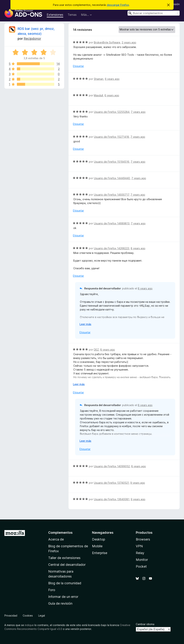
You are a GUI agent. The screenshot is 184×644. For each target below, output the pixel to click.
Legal (42, 616)
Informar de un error (63, 597)
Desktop (99, 539)
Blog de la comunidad (65, 583)
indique (29, 625)
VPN (139, 546)
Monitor (142, 560)
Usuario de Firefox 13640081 (112, 499)
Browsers (143, 539)
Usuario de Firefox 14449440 (112, 178)
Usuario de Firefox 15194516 (112, 162)
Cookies (28, 616)
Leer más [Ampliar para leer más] (85, 324)
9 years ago (138, 483)
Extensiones (55, 15)
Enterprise (100, 553)
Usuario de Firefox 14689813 (112, 223)
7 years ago (138, 112)
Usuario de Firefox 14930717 (111, 195)
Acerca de (56, 539)
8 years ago (138, 248)
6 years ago (112, 79)
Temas (72, 15)
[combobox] (154, 13)
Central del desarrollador (67, 565)
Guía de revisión (60, 603)
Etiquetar (78, 66)
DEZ (96, 350)
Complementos (60, 533)
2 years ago (129, 42)
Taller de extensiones (64, 558)
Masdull (98, 95)
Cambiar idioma (145, 624)
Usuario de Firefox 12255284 (112, 112)
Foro (52, 590)
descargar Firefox (118, 5)
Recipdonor (32, 39)
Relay (140, 553)
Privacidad (11, 616)
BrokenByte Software (107, 42)
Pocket (141, 566)
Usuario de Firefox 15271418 (111, 137)
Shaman (99, 79)
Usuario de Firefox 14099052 (112, 466)
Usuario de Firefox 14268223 (112, 248)
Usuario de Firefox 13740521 (111, 483)
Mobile (97, 546)
